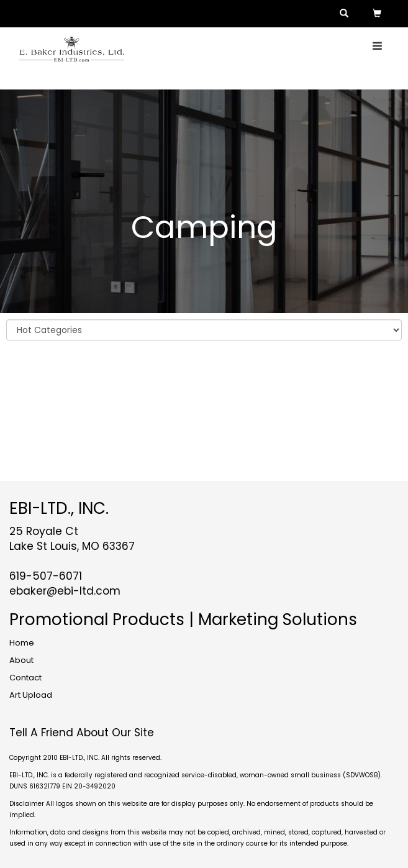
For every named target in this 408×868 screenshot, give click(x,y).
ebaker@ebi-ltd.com (65, 591)
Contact (25, 678)
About (21, 660)
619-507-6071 (46, 576)
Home (22, 643)
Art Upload (31, 695)
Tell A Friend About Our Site (82, 733)
